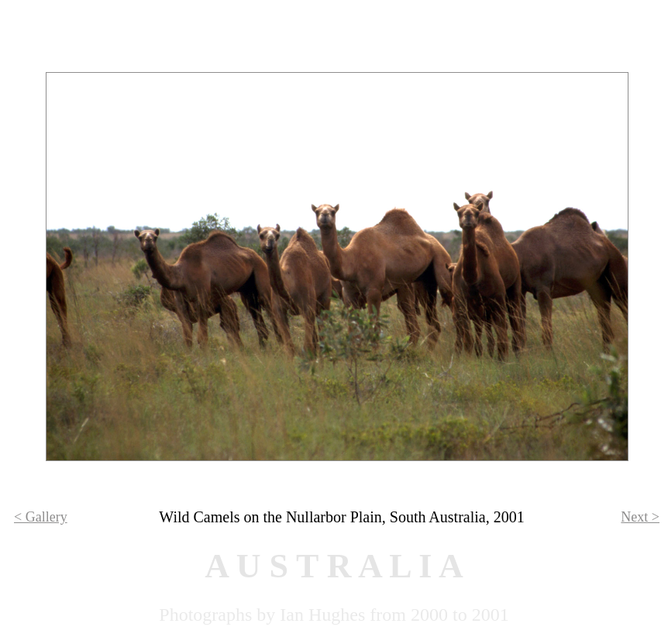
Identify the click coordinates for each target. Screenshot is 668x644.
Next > (640, 517)
